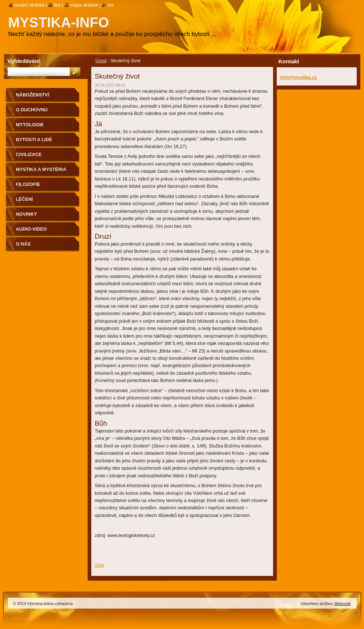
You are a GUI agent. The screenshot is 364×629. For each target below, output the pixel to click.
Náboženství (33, 95)
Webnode (343, 604)
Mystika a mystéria (41, 169)
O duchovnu (32, 110)
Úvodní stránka (29, 5)
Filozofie (28, 184)
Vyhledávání (24, 61)
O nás (23, 244)
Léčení (25, 199)
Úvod (101, 61)
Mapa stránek (84, 5)
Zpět (100, 565)
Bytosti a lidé (34, 140)
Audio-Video (31, 229)
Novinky (27, 214)
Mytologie (30, 125)
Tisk (57, 5)
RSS (111, 5)
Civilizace (29, 154)
